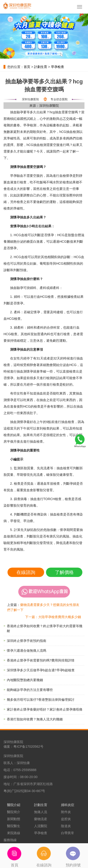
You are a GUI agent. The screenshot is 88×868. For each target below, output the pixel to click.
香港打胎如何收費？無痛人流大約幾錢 (35, 719)
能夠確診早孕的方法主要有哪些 (30, 690)
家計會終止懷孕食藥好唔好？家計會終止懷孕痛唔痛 (45, 709)
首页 (27, 67)
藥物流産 (41, 819)
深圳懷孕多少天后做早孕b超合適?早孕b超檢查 (41, 670)
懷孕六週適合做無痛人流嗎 (27, 651)
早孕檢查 (41, 833)
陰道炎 (66, 826)
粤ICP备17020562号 (28, 747)
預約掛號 (73, 855)
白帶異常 (68, 833)
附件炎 (66, 812)
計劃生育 (41, 67)
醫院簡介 (14, 812)
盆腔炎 (66, 819)
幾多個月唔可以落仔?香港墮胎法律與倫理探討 (41, 700)
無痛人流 (41, 812)
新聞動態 (14, 819)
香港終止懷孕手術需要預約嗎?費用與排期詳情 (41, 660)
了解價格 (64, 572)
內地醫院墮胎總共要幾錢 (25, 680)
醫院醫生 (14, 826)
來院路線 (14, 833)
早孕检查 (57, 67)
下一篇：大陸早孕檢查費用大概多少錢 (53, 617)
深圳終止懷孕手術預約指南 (27, 641)
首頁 (15, 855)
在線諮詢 (26, 572)
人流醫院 (41, 826)
